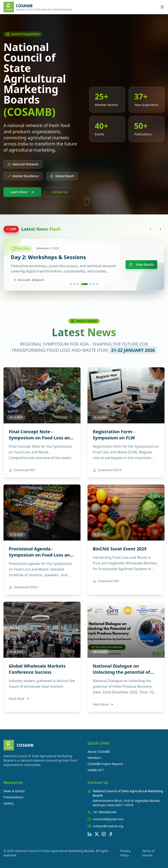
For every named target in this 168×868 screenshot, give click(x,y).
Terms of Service (148, 853)
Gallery (9, 803)
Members (94, 758)
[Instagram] (104, 834)
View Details (141, 264)
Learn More (22, 192)
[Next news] (160, 229)
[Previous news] (150, 229)
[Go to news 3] (82, 284)
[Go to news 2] (77, 284)
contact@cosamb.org (108, 826)
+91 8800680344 (105, 812)
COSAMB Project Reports (105, 764)
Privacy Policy (125, 853)
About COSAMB (99, 752)
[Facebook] (111, 834)
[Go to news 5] (90, 284)
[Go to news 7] (97, 284)
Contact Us (60, 192)
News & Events (14, 791)
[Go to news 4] (86, 284)
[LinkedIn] (90, 834)
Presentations (13, 797)
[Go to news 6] (94, 284)
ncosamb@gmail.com (108, 819)
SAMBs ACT (96, 770)
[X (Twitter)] (97, 834)
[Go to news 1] (71, 284)
